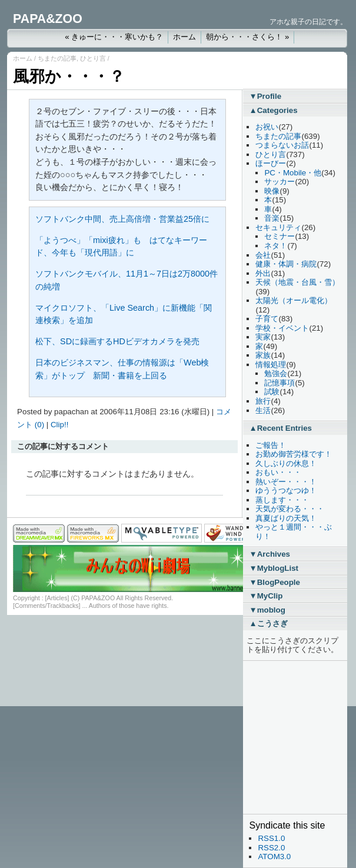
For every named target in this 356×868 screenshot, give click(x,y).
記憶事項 (280, 383)
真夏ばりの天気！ (286, 518)
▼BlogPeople (275, 582)
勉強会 (276, 373)
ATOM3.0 (274, 857)
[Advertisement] (284, 737)
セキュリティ (278, 227)
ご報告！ (271, 445)
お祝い (267, 127)
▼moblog (267, 610)
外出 (263, 273)
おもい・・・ (278, 472)
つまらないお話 (282, 145)
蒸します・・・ (282, 500)
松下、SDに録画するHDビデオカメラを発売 (117, 341)
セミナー (280, 236)
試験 (272, 392)
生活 (263, 410)
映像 (272, 191)
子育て (267, 319)
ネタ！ (276, 246)
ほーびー (271, 163)
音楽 (272, 218)
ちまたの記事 (57, 58)
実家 (263, 337)
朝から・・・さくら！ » (247, 37)
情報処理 (271, 365)
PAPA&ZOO (48, 19)
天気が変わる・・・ (290, 509)
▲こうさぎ (268, 623)
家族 (263, 355)
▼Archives (270, 554)
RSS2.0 (271, 848)
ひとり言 (93, 58)
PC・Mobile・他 (293, 173)
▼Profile (265, 96)
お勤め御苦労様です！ (294, 454)
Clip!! (59, 425)
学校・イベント (282, 328)
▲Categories (273, 110)
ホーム (184, 37)
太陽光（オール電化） (294, 300)
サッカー (280, 182)
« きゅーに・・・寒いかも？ (114, 37)
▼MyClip (266, 596)
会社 (263, 255)
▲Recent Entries (280, 428)
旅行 (263, 401)
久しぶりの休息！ (286, 463)
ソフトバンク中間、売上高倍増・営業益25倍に (122, 219)
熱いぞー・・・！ (286, 482)
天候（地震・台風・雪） (297, 282)
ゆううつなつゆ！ (286, 490)
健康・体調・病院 (286, 264)
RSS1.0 (271, 838)
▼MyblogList (274, 568)
